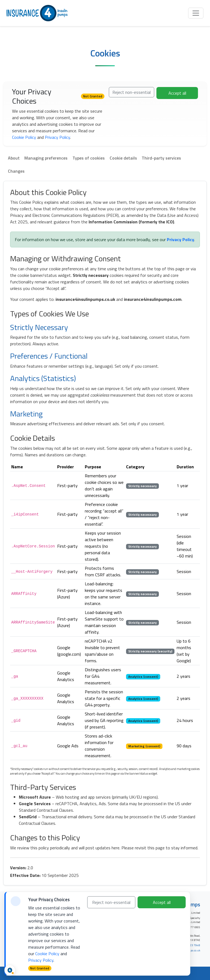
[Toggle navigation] (196, 13)
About (14, 158)
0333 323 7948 (191, 945)
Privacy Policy (57, 137)
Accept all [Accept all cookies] (162, 902)
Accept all (177, 93)
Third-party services (161, 158)
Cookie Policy (24, 137)
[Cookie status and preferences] (10, 970)
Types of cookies (89, 158)
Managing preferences (46, 158)
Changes (16, 171)
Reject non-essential (132, 92)
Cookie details (123, 158)
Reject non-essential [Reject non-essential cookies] (111, 902)
